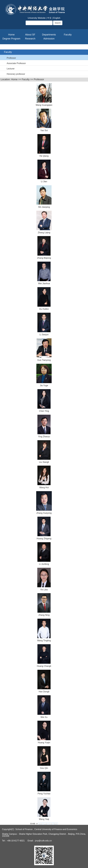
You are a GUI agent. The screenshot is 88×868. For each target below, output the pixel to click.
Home (11, 35)
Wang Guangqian (44, 105)
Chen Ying (44, 411)
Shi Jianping (44, 207)
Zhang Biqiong (44, 258)
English (57, 18)
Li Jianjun (44, 335)
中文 (49, 18)
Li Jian (44, 181)
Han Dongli (44, 692)
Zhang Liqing (44, 233)
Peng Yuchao (44, 794)
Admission (49, 39)
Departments (49, 35)
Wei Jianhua (44, 283)
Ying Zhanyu (44, 437)
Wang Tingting (44, 641)
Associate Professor (16, 63)
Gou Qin (44, 768)
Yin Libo (44, 590)
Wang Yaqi (44, 819)
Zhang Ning (44, 615)
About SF (30, 35)
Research (30, 39)
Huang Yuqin (44, 743)
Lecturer (11, 69)
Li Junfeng (44, 564)
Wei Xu (44, 717)
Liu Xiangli (44, 462)
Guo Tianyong (44, 360)
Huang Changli (44, 666)
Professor (11, 58)
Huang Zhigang (44, 539)
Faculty (68, 35)
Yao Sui (44, 130)
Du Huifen (44, 309)
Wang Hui (44, 487)
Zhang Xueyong (44, 513)
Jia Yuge (44, 385)
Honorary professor (16, 74)
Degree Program (11, 39)
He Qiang (44, 156)
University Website (37, 18)
